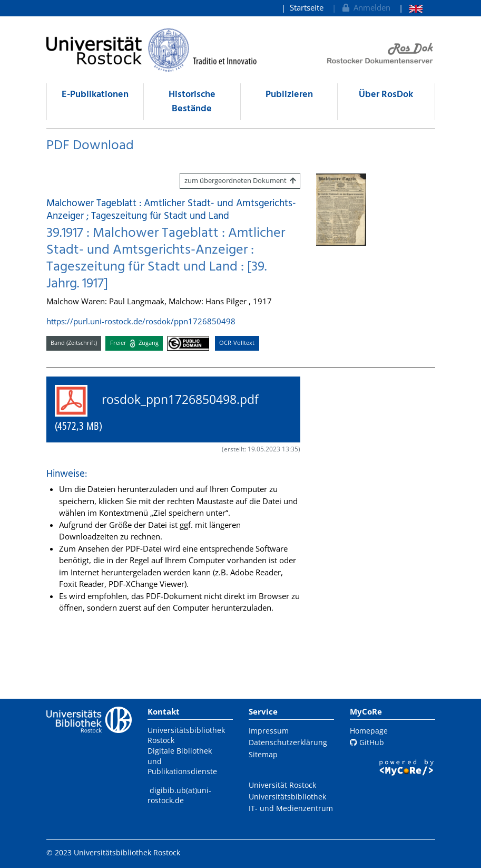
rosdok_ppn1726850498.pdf (163, 409)
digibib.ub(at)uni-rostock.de (179, 795)
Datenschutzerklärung (288, 742)
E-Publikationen (95, 95)
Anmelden (365, 7)
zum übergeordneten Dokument (240, 180)
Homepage (369, 731)
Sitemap (263, 754)
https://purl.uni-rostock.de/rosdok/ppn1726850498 (141, 321)
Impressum (269, 731)
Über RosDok (386, 95)
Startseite (307, 7)
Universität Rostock (282, 785)
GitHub (367, 742)
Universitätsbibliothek (287, 797)
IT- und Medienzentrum (291, 808)
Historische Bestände (192, 102)
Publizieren (289, 95)
